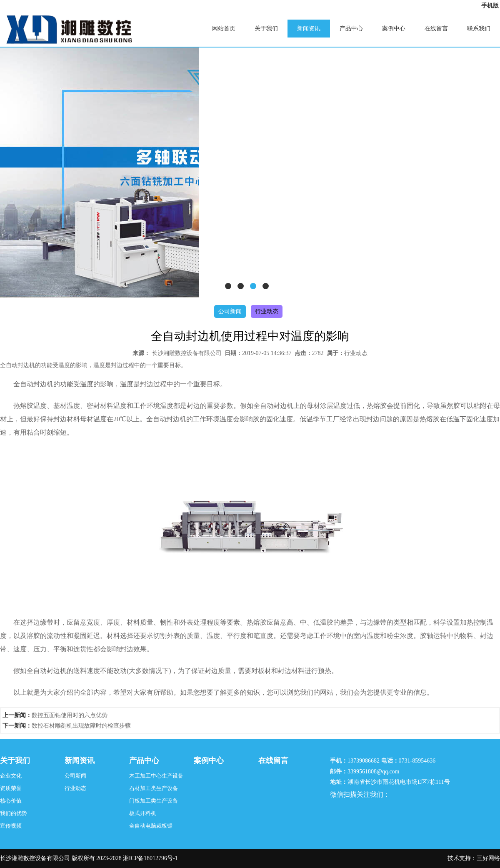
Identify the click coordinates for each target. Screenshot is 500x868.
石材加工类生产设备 (154, 788)
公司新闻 (230, 311)
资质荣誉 (11, 788)
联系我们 (479, 29)
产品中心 (351, 29)
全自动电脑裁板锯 (151, 826)
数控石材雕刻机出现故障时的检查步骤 (81, 726)
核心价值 (11, 801)
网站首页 (224, 29)
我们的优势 (14, 813)
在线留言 (436, 29)
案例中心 (394, 29)
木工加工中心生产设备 (156, 776)
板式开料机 (143, 813)
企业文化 (11, 776)
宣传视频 (11, 826)
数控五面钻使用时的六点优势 (70, 715)
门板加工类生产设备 (154, 801)
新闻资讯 (309, 29)
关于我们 (266, 29)
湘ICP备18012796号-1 (150, 858)
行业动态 (267, 311)
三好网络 (488, 858)
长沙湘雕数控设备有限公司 (187, 353)
